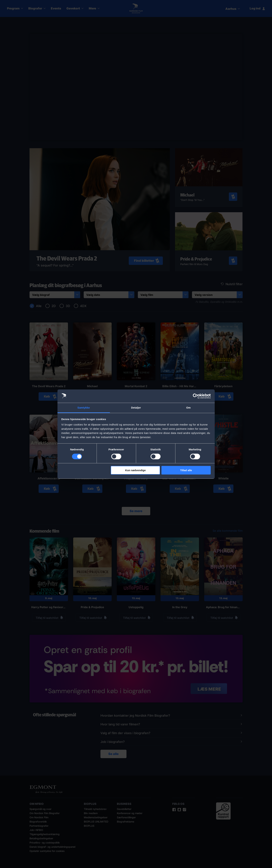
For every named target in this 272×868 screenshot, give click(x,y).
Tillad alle (186, 470)
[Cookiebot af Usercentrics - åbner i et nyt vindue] (195, 396)
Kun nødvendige (136, 470)
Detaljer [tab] (136, 408)
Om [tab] (188, 408)
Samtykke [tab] (84, 408)
